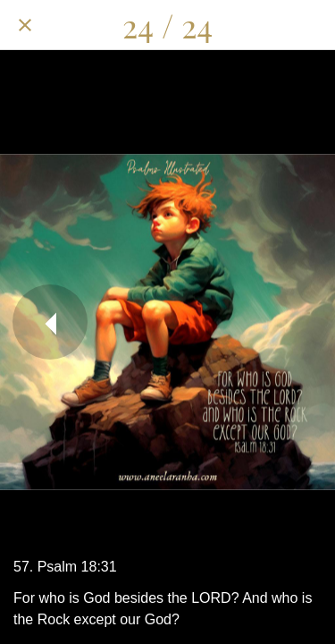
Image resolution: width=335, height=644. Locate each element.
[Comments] (264, 25)
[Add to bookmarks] (310, 25)
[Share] (217, 25)
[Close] (25, 25)
